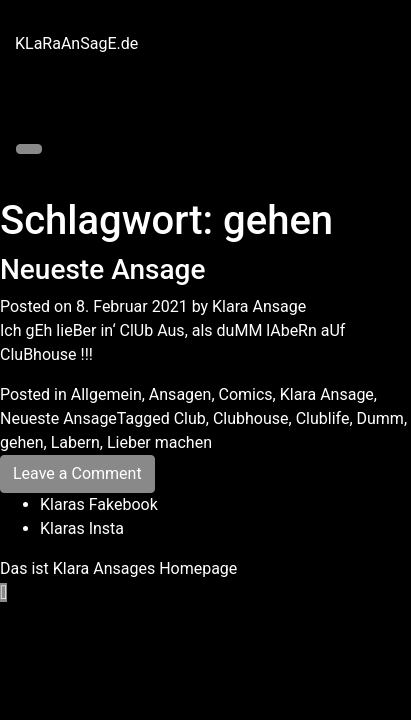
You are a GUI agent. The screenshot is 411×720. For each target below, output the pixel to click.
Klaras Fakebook (99, 504)
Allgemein (106, 394)
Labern (75, 442)
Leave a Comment (77, 473)
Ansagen (180, 394)
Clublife (323, 418)
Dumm (380, 418)
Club (190, 418)
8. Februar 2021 (132, 306)
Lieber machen (159, 442)
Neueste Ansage (102, 269)
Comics (246, 394)
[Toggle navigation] (29, 149)
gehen (22, 442)
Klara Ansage (259, 306)
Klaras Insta (82, 528)
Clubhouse (251, 418)
